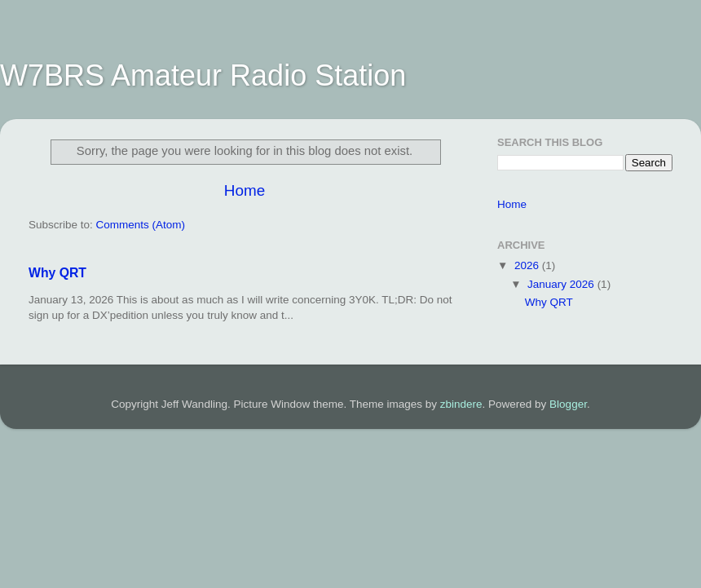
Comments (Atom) (141, 225)
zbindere (461, 404)
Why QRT (57, 273)
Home (245, 190)
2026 (528, 265)
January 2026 (562, 284)
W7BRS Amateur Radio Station (203, 75)
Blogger (568, 404)
